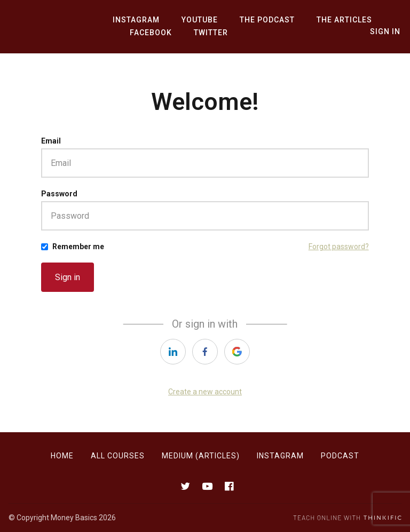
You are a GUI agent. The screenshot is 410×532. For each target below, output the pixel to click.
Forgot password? (339, 247)
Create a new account (205, 392)
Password (59, 194)
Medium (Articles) (201, 456)
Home (62, 456)
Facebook (149, 33)
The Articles (335, 20)
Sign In (386, 32)
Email (51, 141)
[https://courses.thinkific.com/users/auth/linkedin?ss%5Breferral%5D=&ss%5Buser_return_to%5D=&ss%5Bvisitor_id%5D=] (173, 352)
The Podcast (260, 20)
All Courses (118, 456)
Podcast (340, 456)
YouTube (195, 20)
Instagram (135, 20)
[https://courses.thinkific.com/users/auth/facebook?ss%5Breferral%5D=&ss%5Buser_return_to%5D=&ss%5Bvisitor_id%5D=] (205, 352)
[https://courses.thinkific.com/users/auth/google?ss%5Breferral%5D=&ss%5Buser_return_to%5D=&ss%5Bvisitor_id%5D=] (237, 352)
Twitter (207, 33)
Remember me (78, 247)
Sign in (68, 277)
